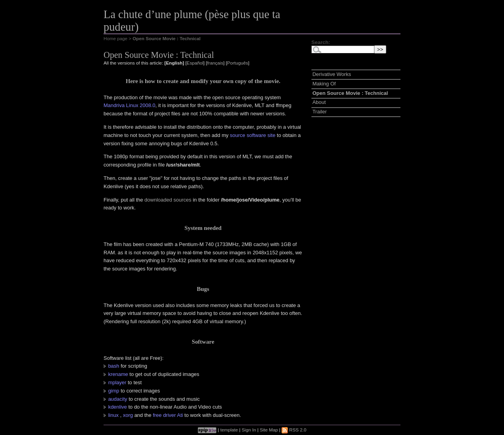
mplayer (117, 382)
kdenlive (118, 407)
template (229, 430)
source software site (253, 135)
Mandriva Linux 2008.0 (130, 105)
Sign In (249, 430)
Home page (115, 38)
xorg (128, 415)
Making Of (324, 84)
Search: (321, 42)
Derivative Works (332, 74)
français (215, 63)
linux (114, 415)
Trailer (319, 112)
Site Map (269, 430)
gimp (114, 391)
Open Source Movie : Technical (350, 93)
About (319, 102)
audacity (118, 399)
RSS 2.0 (294, 430)
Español (195, 63)
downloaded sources (168, 200)
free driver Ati (168, 415)
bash (114, 366)
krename (118, 374)
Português (238, 63)
